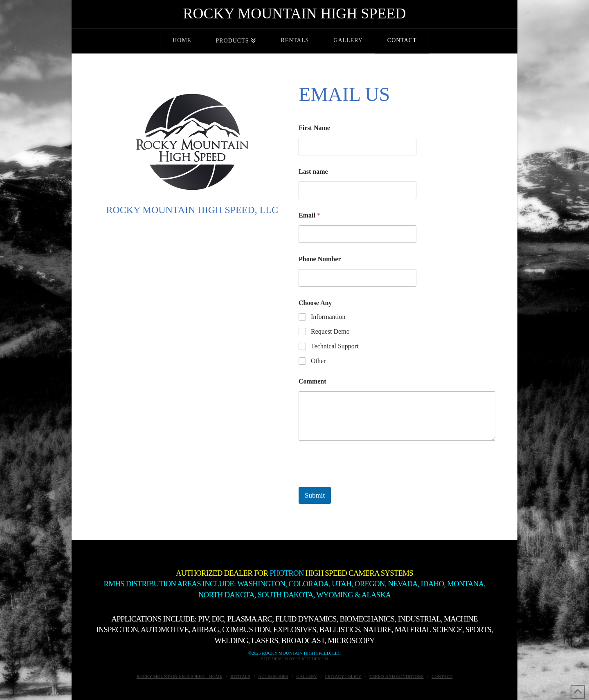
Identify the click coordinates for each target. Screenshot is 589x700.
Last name (313, 172)
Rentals (240, 676)
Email (309, 215)
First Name (314, 128)
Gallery (307, 676)
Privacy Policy (343, 676)
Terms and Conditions (397, 676)
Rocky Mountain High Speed (295, 13)
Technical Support (335, 346)
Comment (312, 381)
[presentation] (361, 482)
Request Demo (330, 331)
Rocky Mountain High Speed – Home (180, 676)
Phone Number (320, 259)
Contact (442, 676)
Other (318, 361)
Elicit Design (312, 659)
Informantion (328, 317)
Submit (315, 495)
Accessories (273, 676)
